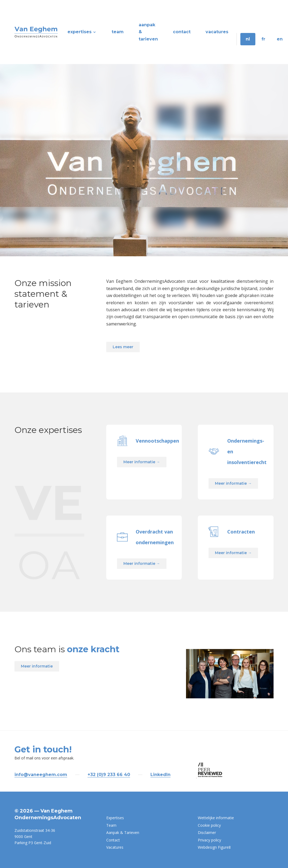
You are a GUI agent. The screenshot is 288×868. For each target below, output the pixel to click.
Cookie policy (209, 825)
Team (118, 32)
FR (263, 39)
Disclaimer (207, 832)
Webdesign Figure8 (214, 847)
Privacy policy (209, 840)
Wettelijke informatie (216, 818)
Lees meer (123, 347)
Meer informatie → (142, 487)
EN (280, 39)
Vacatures (217, 32)
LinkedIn (160, 775)
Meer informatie (37, 691)
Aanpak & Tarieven (148, 32)
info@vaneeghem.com (41, 775)
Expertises (82, 32)
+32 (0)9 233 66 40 (109, 775)
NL (248, 39)
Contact (182, 32)
